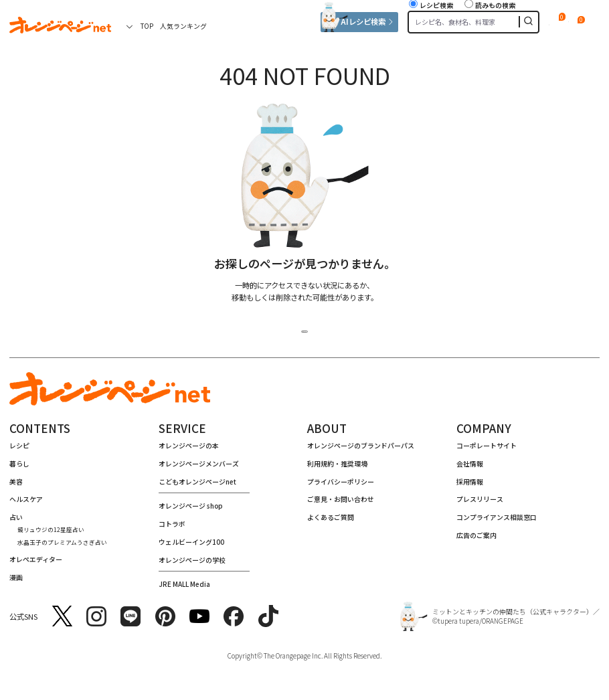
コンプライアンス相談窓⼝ (497, 522)
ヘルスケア (26, 504)
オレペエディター (36, 564)
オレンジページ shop (190, 511)
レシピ (19, 451)
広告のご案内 (476, 540)
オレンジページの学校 (192, 565)
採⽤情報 (470, 487)
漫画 (16, 583)
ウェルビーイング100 (191, 547)
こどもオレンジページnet (197, 487)
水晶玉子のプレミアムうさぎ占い (62, 547)
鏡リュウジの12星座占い (51, 535)
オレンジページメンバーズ (199, 469)
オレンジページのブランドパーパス (361, 451)
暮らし (19, 469)
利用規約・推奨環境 (337, 469)
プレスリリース (480, 504)
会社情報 (470, 469)
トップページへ (304, 331)
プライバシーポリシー (341, 487)
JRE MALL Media (184, 589)
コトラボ (172, 529)
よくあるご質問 (331, 522)
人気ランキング (183, 26)
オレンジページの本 (189, 451)
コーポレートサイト (487, 451)
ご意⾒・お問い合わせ (341, 504)
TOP (147, 26)
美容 (16, 487)
